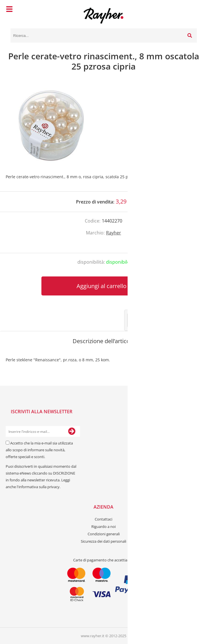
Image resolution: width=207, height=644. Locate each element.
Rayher (114, 233)
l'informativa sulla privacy (38, 487)
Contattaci (103, 519)
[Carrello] (191, 10)
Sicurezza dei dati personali (103, 541)
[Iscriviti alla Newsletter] (72, 431)
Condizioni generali (104, 534)
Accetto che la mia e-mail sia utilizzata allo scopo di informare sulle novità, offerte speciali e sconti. (39, 450)
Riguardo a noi (103, 526)
